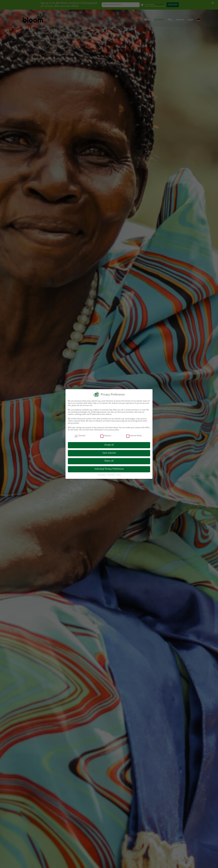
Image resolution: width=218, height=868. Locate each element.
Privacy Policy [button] (111, 475)
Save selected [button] (109, 453)
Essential (80, 436)
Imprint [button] (119, 475)
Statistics (106, 436)
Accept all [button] (109, 445)
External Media (134, 436)
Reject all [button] (109, 461)
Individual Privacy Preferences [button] (109, 469)
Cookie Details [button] (102, 475)
